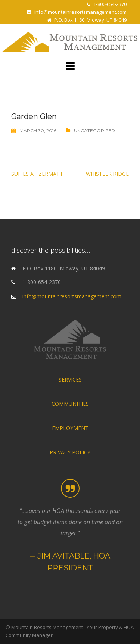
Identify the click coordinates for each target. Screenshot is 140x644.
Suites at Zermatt (37, 174)
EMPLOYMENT (70, 428)
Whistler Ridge (107, 174)
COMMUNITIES (70, 404)
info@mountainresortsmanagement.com (80, 12)
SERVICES (70, 379)
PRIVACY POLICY (70, 452)
